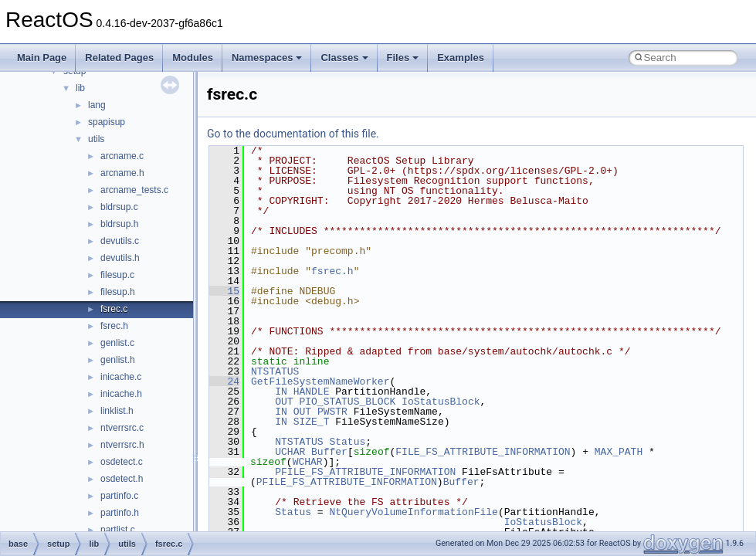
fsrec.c (114, 309)
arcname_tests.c (134, 190)
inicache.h (121, 394)
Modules (193, 58)
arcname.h (122, 173)
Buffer (329, 452)
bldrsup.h (119, 224)
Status (347, 442)
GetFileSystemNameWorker (320, 381)
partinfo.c (119, 496)
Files (403, 58)
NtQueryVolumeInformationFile (413, 512)
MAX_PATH (619, 452)
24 (224, 381)
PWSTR (332, 412)
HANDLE (312, 392)
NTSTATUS (275, 371)
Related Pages (119, 58)
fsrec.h (114, 326)
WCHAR (308, 462)
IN (281, 392)
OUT (284, 402)
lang (97, 105)
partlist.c (118, 530)
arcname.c (122, 156)
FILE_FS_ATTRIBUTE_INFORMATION (483, 452)
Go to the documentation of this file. (293, 134)
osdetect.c (122, 462)
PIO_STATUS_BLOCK (347, 402)
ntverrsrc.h (122, 445)
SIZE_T (312, 422)
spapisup (107, 122)
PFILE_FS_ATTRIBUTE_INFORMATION (365, 472)
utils (96, 139)
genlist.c (117, 343)
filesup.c (117, 275)
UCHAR (290, 452)
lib (80, 88)
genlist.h (118, 360)
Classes (344, 58)
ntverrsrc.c (122, 428)
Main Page (42, 58)
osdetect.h (122, 479)
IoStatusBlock (441, 402)
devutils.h (120, 258)
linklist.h (117, 411)
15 (224, 291)
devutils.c (120, 241)
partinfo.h (120, 513)
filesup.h (118, 292)
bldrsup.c (119, 207)
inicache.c (121, 377)
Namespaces (267, 58)
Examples (461, 58)
